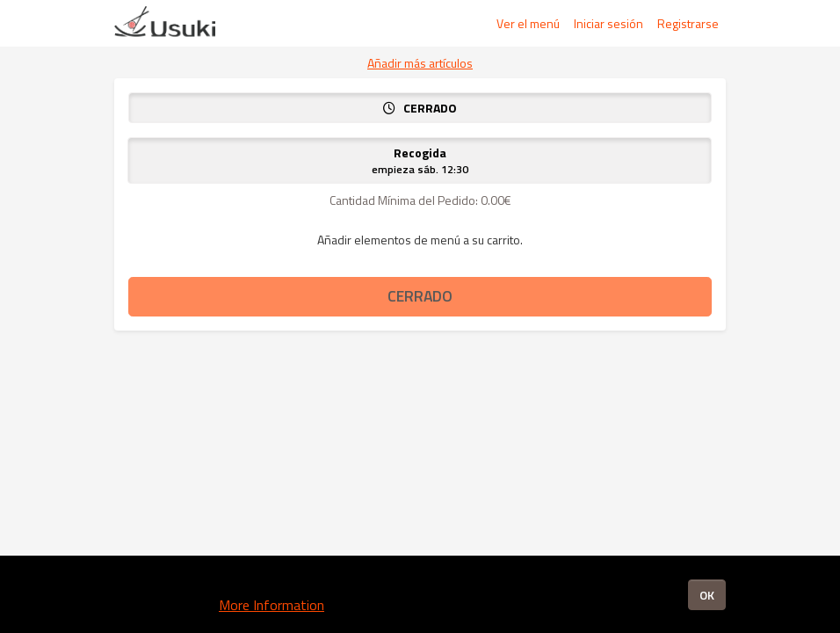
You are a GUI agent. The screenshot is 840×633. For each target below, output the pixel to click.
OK (707, 595)
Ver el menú (528, 23)
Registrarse (688, 23)
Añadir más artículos (420, 63)
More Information (272, 605)
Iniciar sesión (608, 23)
